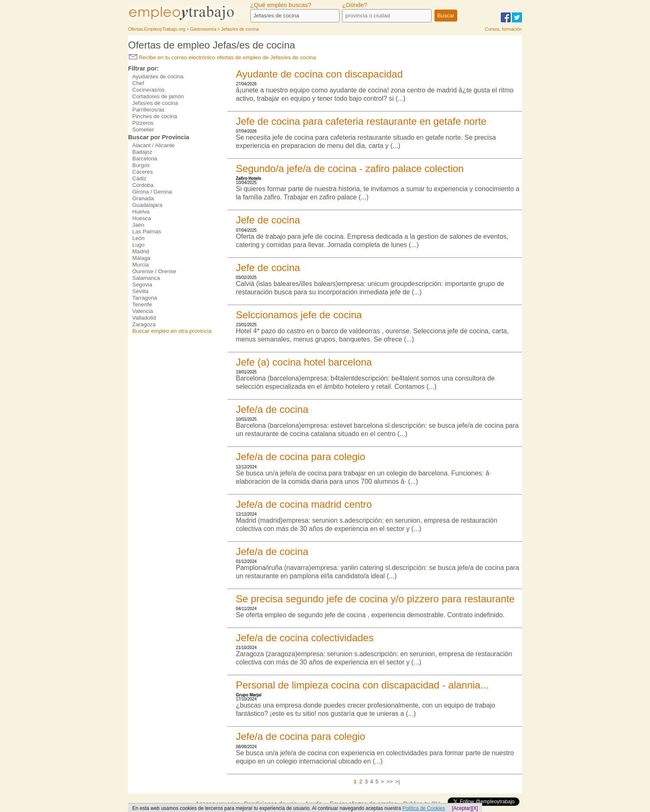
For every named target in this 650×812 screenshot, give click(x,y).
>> (390, 782)
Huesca (142, 218)
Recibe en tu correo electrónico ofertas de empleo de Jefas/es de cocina (222, 57)
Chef (138, 83)
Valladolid (144, 318)
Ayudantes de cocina (158, 76)
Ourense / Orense (154, 271)
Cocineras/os (148, 90)
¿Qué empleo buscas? (281, 5)
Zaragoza (144, 324)
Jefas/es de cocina (155, 103)
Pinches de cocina (155, 116)
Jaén (138, 225)
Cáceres (143, 172)
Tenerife (142, 304)
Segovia (142, 285)
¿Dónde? (354, 5)
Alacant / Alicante (153, 145)
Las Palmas (147, 231)
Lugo (138, 245)
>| (397, 782)
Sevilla (140, 291)
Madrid (141, 251)
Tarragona (145, 298)
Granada (143, 198)
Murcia (141, 265)
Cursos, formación (503, 29)
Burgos (141, 165)
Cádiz (139, 178)
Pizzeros (143, 123)
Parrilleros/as (148, 110)
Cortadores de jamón (158, 96)
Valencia (143, 311)
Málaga (141, 258)
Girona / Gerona (152, 192)
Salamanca (146, 278)
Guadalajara (147, 205)
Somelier (143, 130)
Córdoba (143, 185)
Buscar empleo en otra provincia (172, 331)
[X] (475, 808)
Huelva (141, 212)
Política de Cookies (424, 808)
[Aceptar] (462, 808)
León (138, 238)
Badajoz (142, 152)
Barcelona (145, 159)
